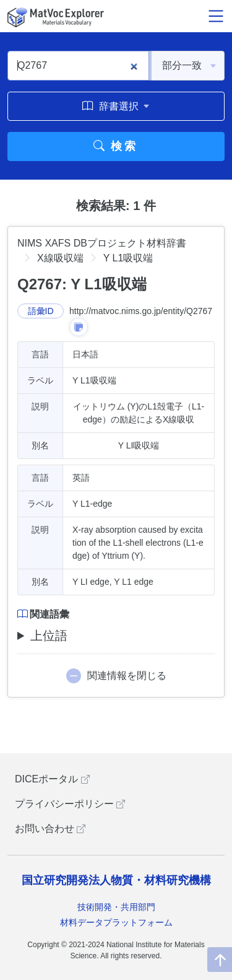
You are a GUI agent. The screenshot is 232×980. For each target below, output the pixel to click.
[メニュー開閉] (216, 16)
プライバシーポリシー (70, 804)
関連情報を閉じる (127, 676)
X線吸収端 (60, 258)
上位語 (49, 636)
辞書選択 (116, 106)
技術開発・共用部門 (116, 907)
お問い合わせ (50, 829)
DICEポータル (52, 779)
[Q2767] (78, 66)
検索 (116, 146)
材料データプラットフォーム (116, 922)
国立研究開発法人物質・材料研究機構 (116, 880)
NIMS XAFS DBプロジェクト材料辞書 (102, 243)
